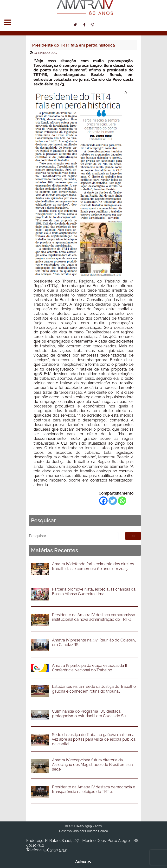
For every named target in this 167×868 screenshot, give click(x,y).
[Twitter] (113, 501)
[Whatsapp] (122, 501)
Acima (84, 861)
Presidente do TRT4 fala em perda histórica (74, 45)
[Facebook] (103, 501)
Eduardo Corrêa (96, 831)
